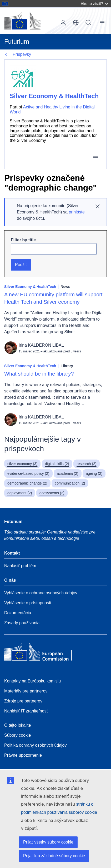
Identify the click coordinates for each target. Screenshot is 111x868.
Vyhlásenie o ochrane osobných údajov (41, 593)
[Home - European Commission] (42, 653)
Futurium (17, 41)
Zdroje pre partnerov (23, 701)
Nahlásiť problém (20, 566)
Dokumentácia (18, 613)
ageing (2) (94, 473)
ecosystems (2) (52, 493)
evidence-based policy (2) (28, 473)
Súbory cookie (17, 735)
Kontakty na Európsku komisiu (32, 681)
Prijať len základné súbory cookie (54, 856)
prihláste (77, 212)
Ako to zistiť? (95, 4)
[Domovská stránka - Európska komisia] (22, 21)
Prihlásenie (63, 23)
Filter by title (23, 240)
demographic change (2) (27, 483)
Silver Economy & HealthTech (54, 96)
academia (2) (68, 473)
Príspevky (22, 54)
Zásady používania (22, 623)
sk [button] (76, 23)
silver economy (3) (22, 464)
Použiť (21, 265)
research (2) (86, 464)
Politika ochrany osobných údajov (35, 745)
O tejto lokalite (17, 725)
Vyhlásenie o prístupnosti (28, 603)
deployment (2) (20, 493)
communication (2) (70, 483)
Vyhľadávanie (88, 23)
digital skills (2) (57, 464)
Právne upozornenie (23, 755)
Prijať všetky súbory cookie (48, 842)
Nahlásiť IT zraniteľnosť (26, 711)
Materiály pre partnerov (26, 691)
